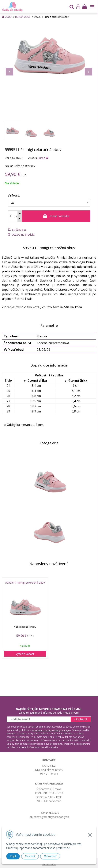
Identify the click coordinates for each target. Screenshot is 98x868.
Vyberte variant (25, 654)
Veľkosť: (14, 195)
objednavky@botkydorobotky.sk (49, 817)
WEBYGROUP (49, 864)
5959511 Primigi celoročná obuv (25, 583)
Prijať (13, 856)
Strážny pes (17, 230)
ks (15, 216)
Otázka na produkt (21, 235)
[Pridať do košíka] (56, 216)
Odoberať (81, 719)
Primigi (43, 158)
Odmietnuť (50, 856)
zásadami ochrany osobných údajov (51, 730)
